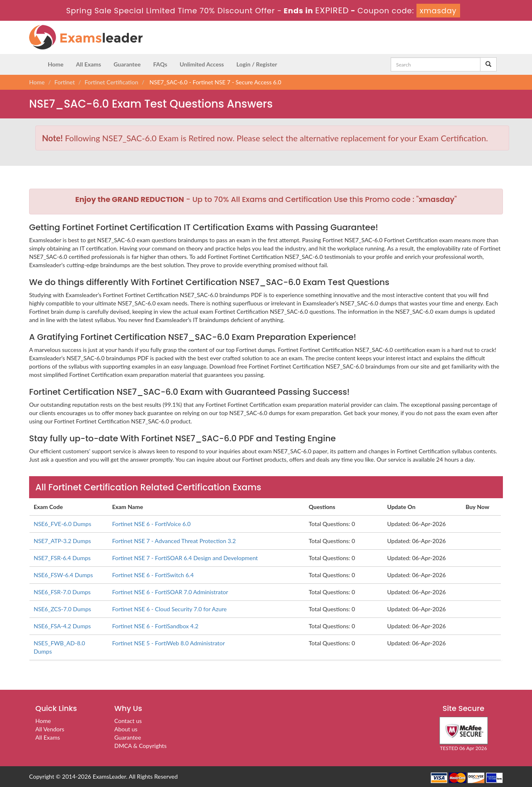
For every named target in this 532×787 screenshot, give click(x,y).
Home (56, 64)
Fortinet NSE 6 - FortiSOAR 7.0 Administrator (170, 592)
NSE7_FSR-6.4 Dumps (62, 558)
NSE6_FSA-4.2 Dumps (62, 626)
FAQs (160, 64)
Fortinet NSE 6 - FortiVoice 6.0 (151, 524)
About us (126, 729)
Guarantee (127, 64)
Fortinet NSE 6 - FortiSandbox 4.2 (155, 626)
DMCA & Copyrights (140, 746)
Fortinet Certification (112, 82)
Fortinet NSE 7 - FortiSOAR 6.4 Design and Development (185, 558)
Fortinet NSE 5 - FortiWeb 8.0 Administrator (169, 643)
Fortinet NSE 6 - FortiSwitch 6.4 (153, 575)
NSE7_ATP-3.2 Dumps (62, 541)
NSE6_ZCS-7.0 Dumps (62, 609)
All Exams (89, 64)
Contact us (128, 721)
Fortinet (65, 82)
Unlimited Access (202, 64)
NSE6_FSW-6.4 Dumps (63, 575)
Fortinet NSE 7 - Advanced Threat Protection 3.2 (174, 541)
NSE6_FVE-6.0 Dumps (63, 524)
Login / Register (257, 64)
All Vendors (50, 729)
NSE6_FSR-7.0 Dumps (62, 592)
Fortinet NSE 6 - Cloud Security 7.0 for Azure (170, 609)
